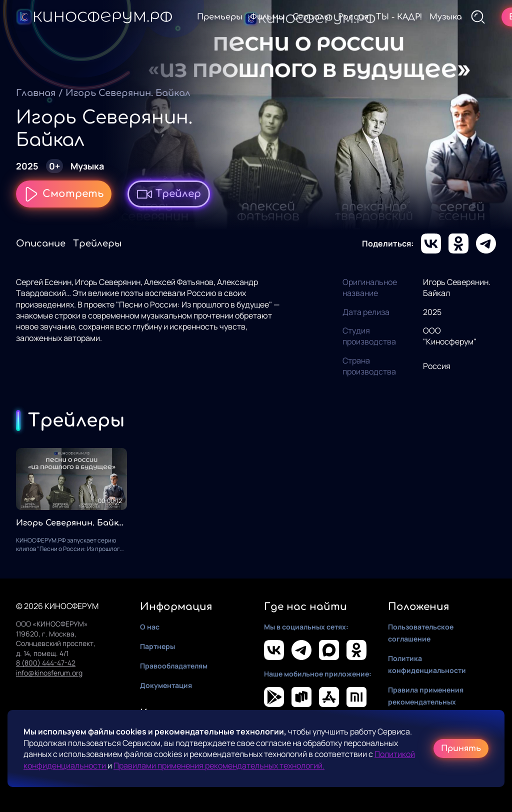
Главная (36, 93)
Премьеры (220, 17)
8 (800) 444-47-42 (46, 663)
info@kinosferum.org (49, 673)
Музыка (446, 17)
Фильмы (267, 17)
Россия (353, 17)
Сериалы (311, 17)
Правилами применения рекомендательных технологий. (219, 765)
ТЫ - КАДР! (399, 17)
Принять (461, 748)
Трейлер (169, 194)
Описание (41, 243)
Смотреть (64, 194)
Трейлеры (97, 243)
